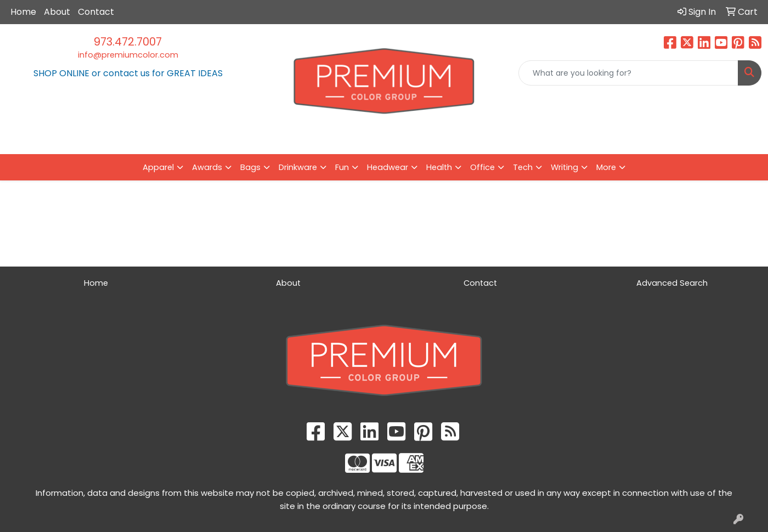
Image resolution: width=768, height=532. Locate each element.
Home (23, 12)
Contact (96, 12)
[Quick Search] (628, 73)
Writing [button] (564, 167)
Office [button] (482, 167)
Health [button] (439, 167)
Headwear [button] (388, 167)
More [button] (606, 167)
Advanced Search (672, 283)
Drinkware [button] (298, 167)
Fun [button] (342, 167)
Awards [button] (207, 167)
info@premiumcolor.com (128, 55)
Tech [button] (523, 167)
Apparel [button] (158, 167)
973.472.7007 (128, 42)
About (57, 12)
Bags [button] (250, 167)
